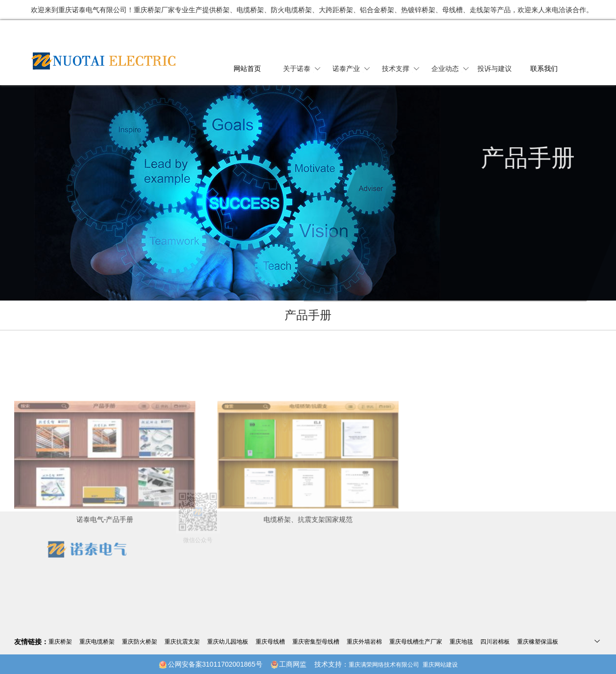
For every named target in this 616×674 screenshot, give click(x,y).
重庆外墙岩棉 (364, 642)
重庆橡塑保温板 (538, 642)
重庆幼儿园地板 (228, 642)
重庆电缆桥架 (97, 642)
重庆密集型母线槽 (316, 642)
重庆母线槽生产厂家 (416, 642)
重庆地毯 (461, 642)
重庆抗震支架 (182, 642)
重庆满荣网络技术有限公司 (384, 665)
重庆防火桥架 (140, 642)
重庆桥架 (60, 642)
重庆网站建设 (440, 665)
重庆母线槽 (270, 642)
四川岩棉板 (495, 642)
